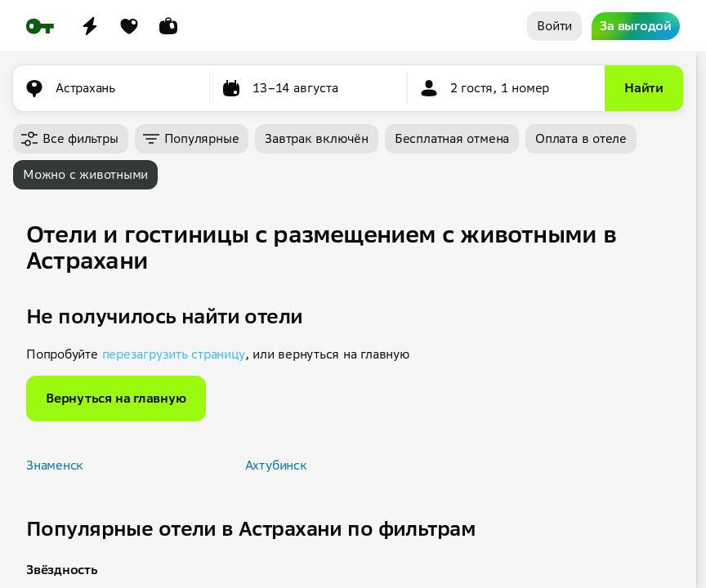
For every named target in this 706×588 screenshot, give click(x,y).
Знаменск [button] (55, 465)
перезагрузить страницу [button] (174, 354)
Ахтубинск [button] (276, 465)
